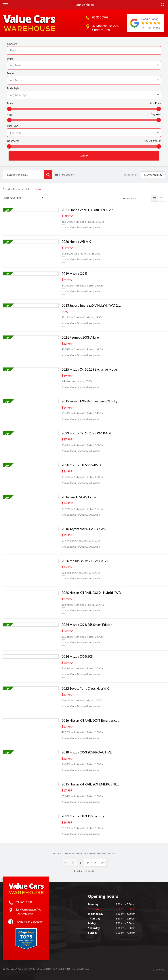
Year (10, 115)
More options (65, 175)
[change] (38, 190)
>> (102, 863)
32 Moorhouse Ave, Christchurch (106, 28)
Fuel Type (13, 126)
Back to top (157, 969)
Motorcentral (78, 969)
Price (10, 103)
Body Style (13, 88)
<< (66, 863)
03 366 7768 (100, 17)
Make (10, 59)
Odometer (13, 141)
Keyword (12, 44)
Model (11, 73)
